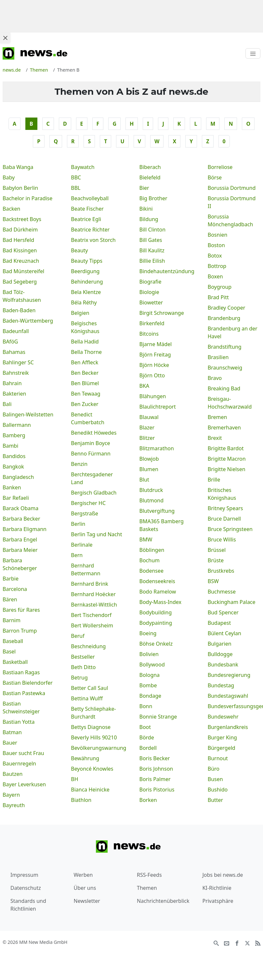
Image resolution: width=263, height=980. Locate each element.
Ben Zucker (85, 404)
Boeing (148, 633)
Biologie (149, 292)
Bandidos (14, 456)
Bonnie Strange (158, 717)
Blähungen (153, 396)
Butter (215, 800)
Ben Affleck (85, 362)
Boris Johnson (156, 769)
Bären (10, 599)
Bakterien (14, 394)
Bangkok (13, 467)
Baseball (13, 641)
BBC (76, 177)
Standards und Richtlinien (28, 905)
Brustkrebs (221, 571)
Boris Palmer (155, 779)
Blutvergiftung (157, 511)
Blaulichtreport (158, 407)
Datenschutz (26, 888)
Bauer (10, 743)
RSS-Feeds (149, 875)
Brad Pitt (218, 297)
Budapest (219, 623)
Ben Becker (85, 373)
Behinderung (87, 282)
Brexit (215, 438)
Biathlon (81, 800)
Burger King (222, 737)
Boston (216, 245)
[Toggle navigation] (253, 53)
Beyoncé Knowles (92, 769)
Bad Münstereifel (23, 271)
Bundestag (221, 685)
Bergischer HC (88, 503)
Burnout (218, 758)
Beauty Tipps (87, 261)
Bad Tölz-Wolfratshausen (22, 296)
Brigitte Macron (227, 459)
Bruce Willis (222, 539)
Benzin (79, 464)
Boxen (215, 276)
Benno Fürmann (91, 454)
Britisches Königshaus (222, 494)
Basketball (15, 662)
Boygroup (220, 287)
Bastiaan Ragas (21, 672)
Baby (9, 177)
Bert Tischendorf (91, 615)
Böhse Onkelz (156, 644)
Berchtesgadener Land (92, 478)
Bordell (148, 748)
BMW (146, 539)
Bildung (149, 219)
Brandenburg (224, 318)
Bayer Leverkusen (24, 784)
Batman (12, 732)
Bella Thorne (86, 352)
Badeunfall (16, 331)
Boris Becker (155, 758)
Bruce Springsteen (230, 529)
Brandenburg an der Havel (233, 332)
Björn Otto (152, 375)
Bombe (148, 685)
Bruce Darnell (224, 519)
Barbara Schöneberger (20, 564)
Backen (12, 209)
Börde (147, 737)
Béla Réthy (84, 302)
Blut (144, 480)
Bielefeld (150, 177)
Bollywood (152, 665)
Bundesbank (223, 665)
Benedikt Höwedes (94, 433)
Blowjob (149, 459)
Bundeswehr (223, 717)
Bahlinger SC (18, 362)
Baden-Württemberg (28, 321)
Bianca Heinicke (90, 790)
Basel (9, 651)
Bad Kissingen (20, 250)
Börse (215, 177)
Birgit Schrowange (162, 313)
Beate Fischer (87, 209)
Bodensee (152, 571)
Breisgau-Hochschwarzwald (230, 403)
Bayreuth (14, 805)
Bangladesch (18, 477)
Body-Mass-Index (161, 602)
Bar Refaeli (16, 498)
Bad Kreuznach (21, 261)
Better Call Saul (89, 688)
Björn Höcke (154, 365)
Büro (214, 769)
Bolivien (149, 654)
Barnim (12, 620)
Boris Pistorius (157, 790)
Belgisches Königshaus (85, 327)
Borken (148, 800)
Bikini (146, 209)
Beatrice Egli (86, 219)
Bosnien (218, 235)
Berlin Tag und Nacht (96, 534)
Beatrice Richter (90, 230)
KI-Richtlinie (217, 888)
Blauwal (149, 417)
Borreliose (220, 167)
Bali (7, 404)
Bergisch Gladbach (94, 493)
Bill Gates (151, 240)
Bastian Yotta (19, 722)
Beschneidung (88, 646)
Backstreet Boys (22, 219)
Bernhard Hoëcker (93, 594)
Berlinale (82, 545)
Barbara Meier (20, 550)
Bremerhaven (224, 427)
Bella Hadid (85, 342)
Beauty (79, 250)
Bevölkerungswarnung (97, 748)
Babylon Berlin (20, 188)
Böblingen (152, 550)
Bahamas (14, 352)
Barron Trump (20, 631)
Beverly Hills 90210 (94, 737)
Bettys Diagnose (91, 727)
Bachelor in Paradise (27, 198)
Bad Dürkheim (20, 230)
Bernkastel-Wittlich (94, 605)
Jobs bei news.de (223, 875)
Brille (214, 480)
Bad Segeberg (20, 282)
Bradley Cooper (227, 308)
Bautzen (13, 774)
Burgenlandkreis (228, 727)
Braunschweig (225, 368)
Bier (144, 188)
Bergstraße (85, 513)
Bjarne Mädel (156, 344)
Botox (215, 256)
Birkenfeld (152, 323)
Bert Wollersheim (92, 625)
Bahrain (12, 383)
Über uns (85, 888)
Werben (83, 875)
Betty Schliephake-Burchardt (93, 713)
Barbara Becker (21, 519)
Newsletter (87, 901)
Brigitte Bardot (226, 448)
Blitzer (147, 438)
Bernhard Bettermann (85, 569)
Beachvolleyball (90, 198)
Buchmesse (222, 592)
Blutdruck (151, 490)
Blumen (149, 469)
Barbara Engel (20, 539)
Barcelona (15, 589)
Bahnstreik (16, 373)
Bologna (150, 675)
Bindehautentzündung (166, 271)
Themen (147, 888)
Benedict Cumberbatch (88, 418)
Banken (12, 487)
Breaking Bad (224, 388)
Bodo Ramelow (158, 592)
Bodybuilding (156, 612)
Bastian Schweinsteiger (21, 707)
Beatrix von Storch (93, 240)
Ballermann (17, 425)
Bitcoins (149, 334)
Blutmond (152, 500)
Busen (215, 779)
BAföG (10, 342)
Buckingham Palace (232, 602)
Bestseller (83, 657)
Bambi (10, 446)
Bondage (151, 696)
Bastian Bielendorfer (28, 683)
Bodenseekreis (157, 581)
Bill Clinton (153, 230)
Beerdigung (85, 271)
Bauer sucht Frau (23, 753)
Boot (145, 727)
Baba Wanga (18, 167)
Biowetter (151, 302)
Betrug (79, 678)
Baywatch (83, 167)
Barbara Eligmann (25, 529)
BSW (213, 581)
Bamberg (14, 435)
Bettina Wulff (87, 698)
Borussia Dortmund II (232, 202)
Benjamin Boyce (90, 443)
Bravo (215, 378)
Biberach (150, 167)
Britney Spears (225, 508)
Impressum (24, 875)
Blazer (147, 427)
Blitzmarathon (157, 448)
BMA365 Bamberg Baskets (162, 525)
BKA (145, 386)
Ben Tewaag (85, 394)
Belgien (80, 313)
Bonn (146, 706)
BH (74, 779)
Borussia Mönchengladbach (230, 220)
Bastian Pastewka (24, 693)
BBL (76, 188)
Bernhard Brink (90, 584)
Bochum (150, 560)
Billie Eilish (152, 261)
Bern (77, 555)
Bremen (217, 417)
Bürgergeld (222, 748)
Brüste (216, 560)
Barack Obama (20, 508)
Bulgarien (220, 644)
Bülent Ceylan (224, 633)
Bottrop (217, 266)
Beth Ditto (83, 667)
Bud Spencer (223, 612)
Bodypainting (156, 623)
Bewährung (85, 758)
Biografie (151, 282)
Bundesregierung (229, 675)
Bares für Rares (21, 610)
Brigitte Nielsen (227, 469)
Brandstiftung (225, 347)
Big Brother (153, 198)
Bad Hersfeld (18, 240)
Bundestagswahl (228, 696)
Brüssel (217, 550)
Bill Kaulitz (152, 250)
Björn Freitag (155, 355)
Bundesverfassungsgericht (234, 706)
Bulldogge (220, 654)
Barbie (11, 579)
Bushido (218, 790)
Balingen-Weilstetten (28, 414)
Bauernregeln (19, 763)
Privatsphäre (218, 901)
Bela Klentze (86, 292)
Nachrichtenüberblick (163, 901)
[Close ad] (5, 38)
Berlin (78, 524)
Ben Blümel (85, 383)
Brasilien (218, 357)
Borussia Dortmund (232, 188)
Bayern (11, 795)
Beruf (78, 636)
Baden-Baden (19, 310)
